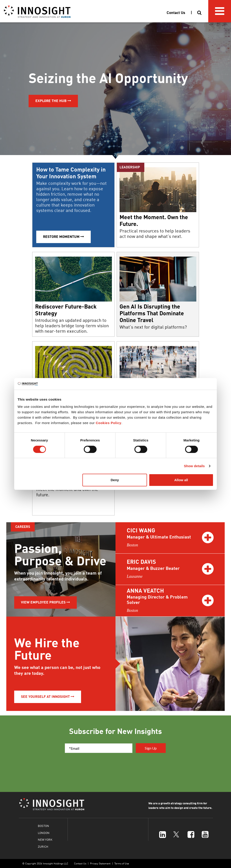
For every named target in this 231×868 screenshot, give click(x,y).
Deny (115, 480)
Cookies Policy (109, 423)
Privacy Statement (100, 863)
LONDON (44, 833)
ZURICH (43, 846)
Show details (194, 466)
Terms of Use (122, 863)
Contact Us (80, 863)
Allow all (181, 480)
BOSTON (43, 826)
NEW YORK (45, 839)
